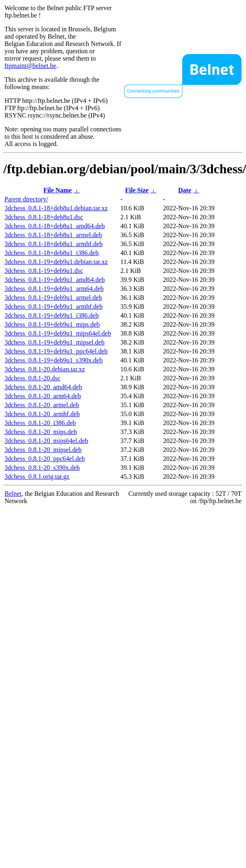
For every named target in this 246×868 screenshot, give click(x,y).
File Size (137, 190)
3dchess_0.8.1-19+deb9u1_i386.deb (52, 315)
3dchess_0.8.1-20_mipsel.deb (43, 450)
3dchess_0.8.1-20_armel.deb (42, 405)
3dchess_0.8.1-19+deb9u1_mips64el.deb (58, 333)
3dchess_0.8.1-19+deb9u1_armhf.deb (53, 306)
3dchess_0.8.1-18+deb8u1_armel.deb (53, 235)
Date (185, 190)
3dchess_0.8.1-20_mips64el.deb (46, 441)
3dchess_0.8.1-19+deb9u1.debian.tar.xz (56, 262)
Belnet (13, 494)
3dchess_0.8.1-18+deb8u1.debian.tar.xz (56, 208)
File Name (58, 190)
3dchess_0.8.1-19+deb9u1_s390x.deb (53, 360)
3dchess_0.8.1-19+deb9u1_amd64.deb (55, 280)
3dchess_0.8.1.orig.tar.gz (37, 477)
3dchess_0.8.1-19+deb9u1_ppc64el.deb (56, 351)
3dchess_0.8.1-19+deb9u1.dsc (44, 271)
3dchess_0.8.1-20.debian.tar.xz (45, 369)
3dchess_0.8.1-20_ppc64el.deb (45, 459)
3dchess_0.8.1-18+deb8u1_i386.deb (52, 253)
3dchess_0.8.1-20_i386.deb (40, 423)
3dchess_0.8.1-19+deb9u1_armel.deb (53, 298)
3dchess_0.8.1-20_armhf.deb (42, 414)
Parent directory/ (26, 199)
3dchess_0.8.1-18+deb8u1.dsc (44, 217)
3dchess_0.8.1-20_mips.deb (41, 432)
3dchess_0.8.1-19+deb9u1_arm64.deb (54, 289)
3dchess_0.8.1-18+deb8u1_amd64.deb (55, 226)
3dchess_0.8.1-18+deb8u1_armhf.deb (53, 244)
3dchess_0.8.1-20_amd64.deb (43, 387)
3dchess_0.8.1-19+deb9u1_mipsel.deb (54, 342)
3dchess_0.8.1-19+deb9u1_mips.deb (52, 324)
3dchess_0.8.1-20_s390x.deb (42, 468)
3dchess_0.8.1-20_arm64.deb (43, 396)
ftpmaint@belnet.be (30, 66)
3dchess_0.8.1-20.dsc (32, 378)
